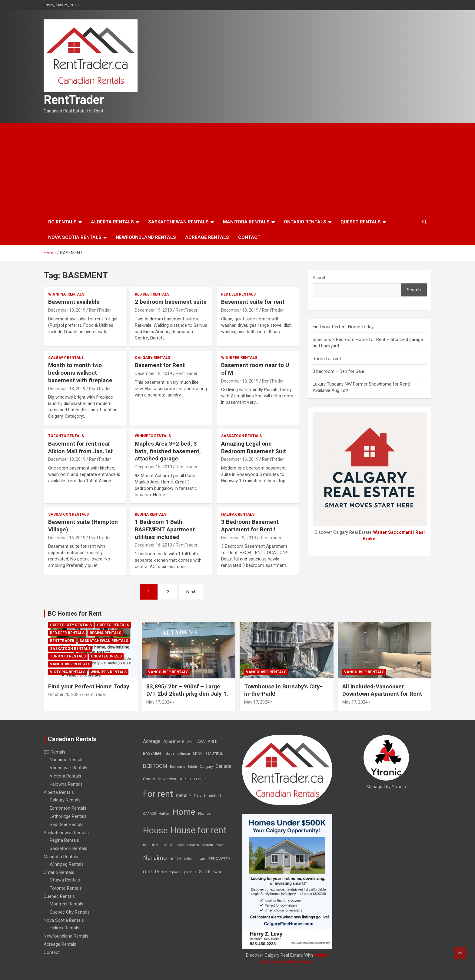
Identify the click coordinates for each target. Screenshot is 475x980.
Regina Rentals (151, 514)
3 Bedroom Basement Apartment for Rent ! (250, 526)
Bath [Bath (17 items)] (170, 753)
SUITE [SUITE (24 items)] (205, 872)
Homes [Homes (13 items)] (204, 813)
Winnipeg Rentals (66, 294)
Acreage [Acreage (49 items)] (152, 741)
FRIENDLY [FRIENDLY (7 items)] (184, 796)
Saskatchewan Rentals (178, 222)
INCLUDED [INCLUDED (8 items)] (151, 845)
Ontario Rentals (305, 222)
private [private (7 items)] (201, 859)
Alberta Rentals (112, 222)
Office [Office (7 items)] (188, 859)
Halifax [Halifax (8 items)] (164, 814)
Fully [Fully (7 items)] (198, 796)
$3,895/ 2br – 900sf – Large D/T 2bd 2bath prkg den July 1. (187, 690)
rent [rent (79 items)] (148, 871)
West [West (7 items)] (217, 872)
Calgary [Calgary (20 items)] (206, 766)
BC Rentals (62, 222)
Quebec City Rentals (71, 625)
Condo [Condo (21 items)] (149, 779)
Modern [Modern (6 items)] (207, 845)
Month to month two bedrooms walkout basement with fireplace (80, 373)
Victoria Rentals (68, 672)
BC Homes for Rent (75, 614)
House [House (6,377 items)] (155, 830)
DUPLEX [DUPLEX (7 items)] (185, 779)
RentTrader (74, 100)
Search (320, 278)
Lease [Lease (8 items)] (180, 845)
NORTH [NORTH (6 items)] (175, 859)
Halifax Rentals (238, 514)
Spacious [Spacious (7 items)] (189, 872)
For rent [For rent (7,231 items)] (158, 794)
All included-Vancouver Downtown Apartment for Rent (382, 690)
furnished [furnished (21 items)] (212, 795)
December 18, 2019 (240, 310)
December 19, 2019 (67, 310)
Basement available (74, 302)
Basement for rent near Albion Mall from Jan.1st (80, 447)
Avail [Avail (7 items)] (191, 742)
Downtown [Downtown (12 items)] (167, 779)
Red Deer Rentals (152, 294)
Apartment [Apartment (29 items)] (174, 742)
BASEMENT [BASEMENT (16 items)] (153, 753)
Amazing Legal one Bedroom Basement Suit (254, 447)
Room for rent (327, 359)
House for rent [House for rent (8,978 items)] (199, 830)
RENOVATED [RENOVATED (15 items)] (219, 859)
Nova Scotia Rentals (75, 237)
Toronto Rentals (66, 436)
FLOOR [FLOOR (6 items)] (199, 779)
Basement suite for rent (253, 302)
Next (191, 592)
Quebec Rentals (361, 222)
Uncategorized (106, 656)
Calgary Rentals (66, 358)
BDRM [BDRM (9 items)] (198, 754)
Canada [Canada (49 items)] (223, 766)
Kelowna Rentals (66, 784)
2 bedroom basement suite (171, 302)
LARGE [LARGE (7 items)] (168, 845)
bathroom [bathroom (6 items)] (183, 754)
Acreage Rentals (207, 237)
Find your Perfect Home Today (343, 327)
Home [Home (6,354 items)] (184, 812)
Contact (249, 237)
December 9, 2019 (239, 538)
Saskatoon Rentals (241, 436)
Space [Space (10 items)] (175, 872)
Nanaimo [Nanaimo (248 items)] (155, 858)
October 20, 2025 (65, 694)
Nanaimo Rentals (67, 760)
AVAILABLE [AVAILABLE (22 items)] (207, 741)
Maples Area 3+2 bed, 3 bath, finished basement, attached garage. (168, 451)
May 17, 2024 (159, 702)
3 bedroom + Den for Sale (338, 371)
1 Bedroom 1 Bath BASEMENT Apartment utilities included (165, 529)
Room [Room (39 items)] (161, 872)
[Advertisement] (237, 169)
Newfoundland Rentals (146, 237)
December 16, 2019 (240, 459)
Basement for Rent (160, 365)
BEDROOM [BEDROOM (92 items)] (155, 766)
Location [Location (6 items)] (193, 845)
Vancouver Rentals (70, 664)
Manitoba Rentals (246, 222)
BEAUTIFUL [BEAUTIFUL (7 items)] (214, 754)
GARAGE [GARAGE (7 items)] (149, 814)
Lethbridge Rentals (68, 816)
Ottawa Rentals (65, 880)
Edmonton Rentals (68, 808)
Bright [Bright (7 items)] (192, 767)
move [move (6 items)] (219, 845)
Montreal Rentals (66, 904)
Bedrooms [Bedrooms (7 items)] (178, 767)
